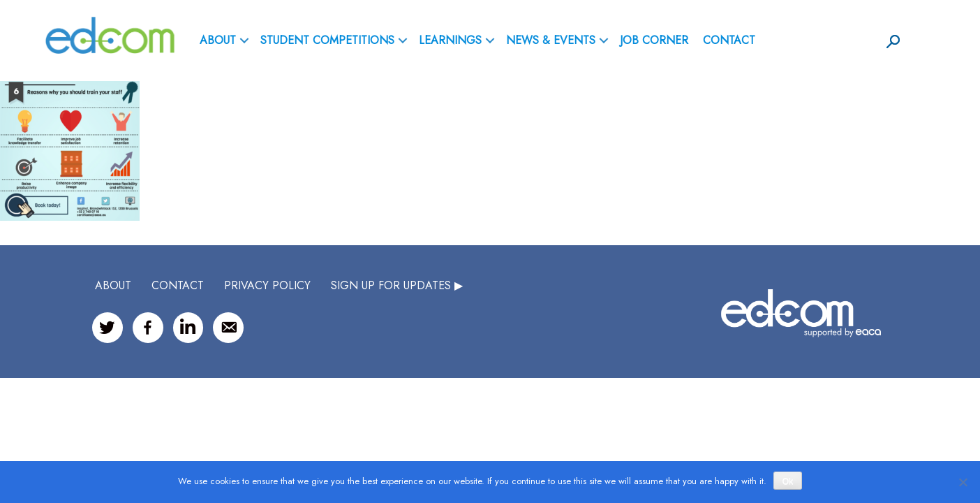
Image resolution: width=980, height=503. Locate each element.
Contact (729, 40)
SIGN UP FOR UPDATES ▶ (397, 285)
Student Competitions (327, 40)
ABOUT (218, 40)
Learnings (450, 40)
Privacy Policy (267, 285)
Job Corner (654, 40)
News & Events (551, 40)
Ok (788, 481)
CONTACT (178, 285)
